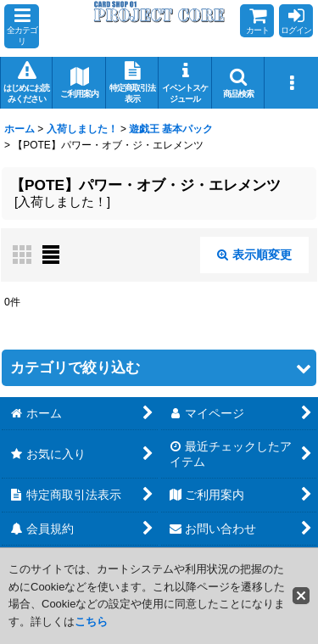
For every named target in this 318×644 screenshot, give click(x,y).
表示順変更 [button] (254, 255)
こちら (91, 622)
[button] (22, 26)
